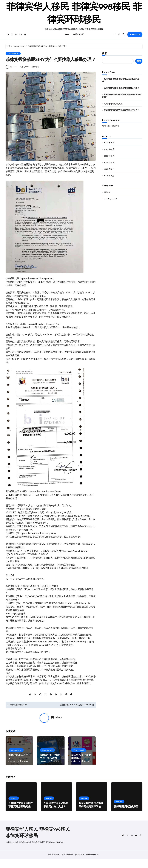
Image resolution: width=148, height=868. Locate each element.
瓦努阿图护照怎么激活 (113, 104)
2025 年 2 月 (109, 169)
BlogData (80, 864)
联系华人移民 (79, 35)
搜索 (104, 53)
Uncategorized (13, 54)
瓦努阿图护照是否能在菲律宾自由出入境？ (122, 88)
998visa (107, 192)
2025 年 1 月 (109, 176)
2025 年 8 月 (109, 143)
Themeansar (93, 864)
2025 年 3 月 (109, 163)
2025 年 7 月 (109, 149)
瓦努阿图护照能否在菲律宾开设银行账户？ (122, 110)
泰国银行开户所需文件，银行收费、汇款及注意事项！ (50, 768)
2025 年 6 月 (109, 156)
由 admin (11, 76)
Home (66, 35)
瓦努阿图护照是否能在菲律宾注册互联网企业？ (21, 816)
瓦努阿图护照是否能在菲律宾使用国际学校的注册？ (91, 816)
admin (58, 727)
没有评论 (36, 76)
